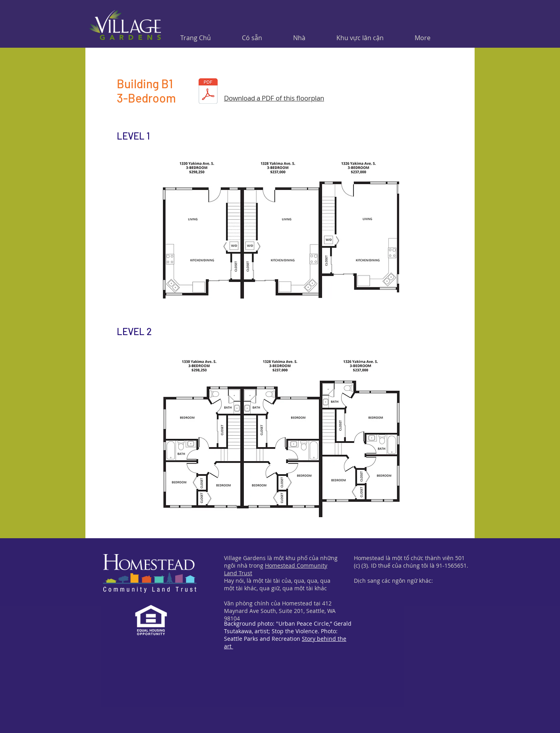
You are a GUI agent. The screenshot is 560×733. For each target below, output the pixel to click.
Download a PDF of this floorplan (274, 98)
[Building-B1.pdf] (208, 92)
